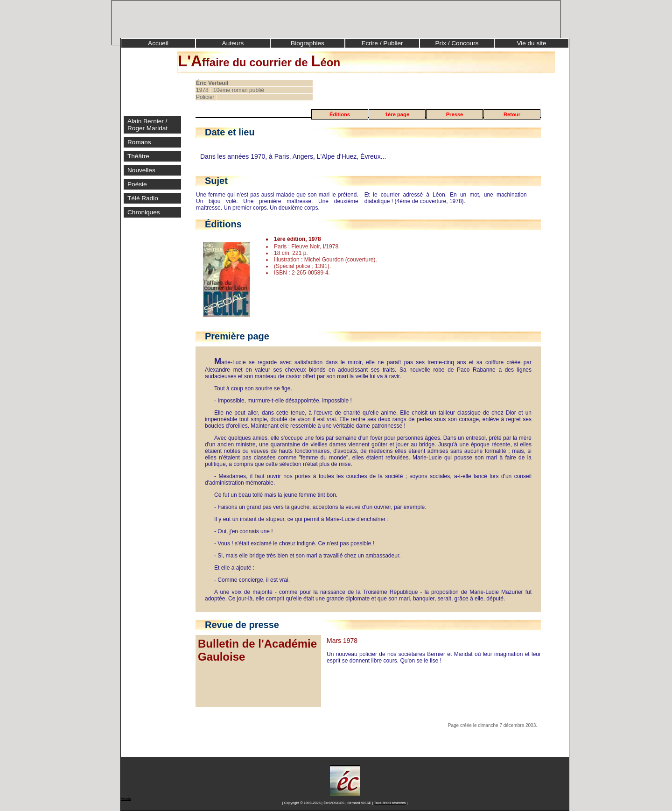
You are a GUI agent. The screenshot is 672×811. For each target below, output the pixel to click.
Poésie (137, 184)
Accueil (158, 43)
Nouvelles (141, 170)
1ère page (397, 114)
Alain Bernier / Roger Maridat (147, 125)
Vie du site (531, 43)
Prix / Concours (457, 43)
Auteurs (233, 43)
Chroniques (144, 212)
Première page (237, 336)
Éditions (340, 114)
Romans (139, 142)
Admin (126, 799)
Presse (455, 114)
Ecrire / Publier (382, 43)
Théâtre (138, 156)
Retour (512, 114)
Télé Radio (143, 198)
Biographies (308, 43)
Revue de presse (242, 625)
